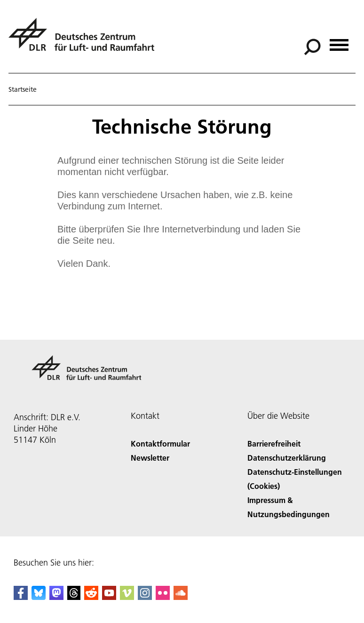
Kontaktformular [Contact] (160, 443)
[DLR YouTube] (109, 597)
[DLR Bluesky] (39, 597)
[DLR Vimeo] (127, 597)
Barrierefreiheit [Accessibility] (274, 443)
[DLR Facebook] (21, 597)
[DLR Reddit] (91, 597)
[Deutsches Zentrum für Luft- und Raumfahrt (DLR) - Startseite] (85, 40)
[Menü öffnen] (339, 42)
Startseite (23, 89)
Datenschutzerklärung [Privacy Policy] (287, 458)
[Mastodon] (56, 597)
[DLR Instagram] (145, 597)
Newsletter (150, 458)
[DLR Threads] (74, 597)
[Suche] (312, 47)
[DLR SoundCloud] (181, 597)
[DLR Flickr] (163, 597)
